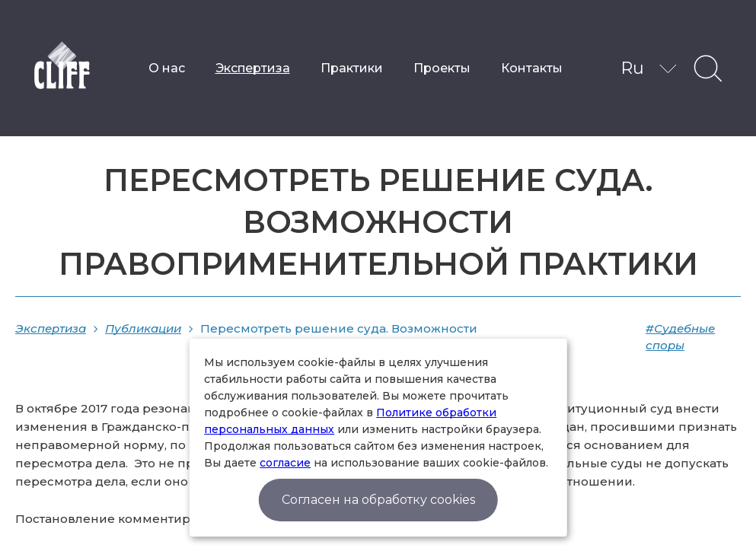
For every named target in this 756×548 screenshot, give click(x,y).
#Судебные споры (680, 337)
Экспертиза (253, 68)
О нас (167, 68)
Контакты (532, 68)
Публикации (143, 328)
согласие (285, 463)
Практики (352, 68)
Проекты (442, 68)
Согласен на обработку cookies (378, 500)
